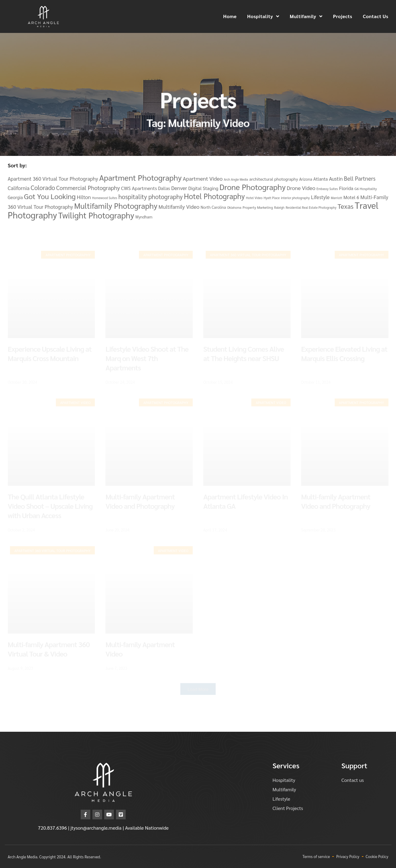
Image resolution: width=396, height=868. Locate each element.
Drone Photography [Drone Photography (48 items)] (253, 187)
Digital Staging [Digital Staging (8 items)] (203, 188)
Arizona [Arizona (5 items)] (306, 179)
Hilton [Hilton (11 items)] (84, 197)
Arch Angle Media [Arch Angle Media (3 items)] (236, 179)
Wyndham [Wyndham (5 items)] (144, 217)
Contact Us (375, 16)
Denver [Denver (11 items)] (179, 188)
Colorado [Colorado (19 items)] (43, 187)
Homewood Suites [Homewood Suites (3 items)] (105, 198)
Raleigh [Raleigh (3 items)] (279, 207)
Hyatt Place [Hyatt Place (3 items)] (272, 198)
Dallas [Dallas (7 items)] (164, 188)
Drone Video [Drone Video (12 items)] (301, 188)
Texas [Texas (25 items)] (346, 206)
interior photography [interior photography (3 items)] (295, 198)
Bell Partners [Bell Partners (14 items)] (360, 178)
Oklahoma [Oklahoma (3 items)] (234, 207)
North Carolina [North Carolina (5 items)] (213, 207)
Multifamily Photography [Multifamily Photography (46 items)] (116, 205)
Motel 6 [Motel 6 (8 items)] (351, 197)
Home (230, 16)
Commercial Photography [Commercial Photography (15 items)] (88, 188)
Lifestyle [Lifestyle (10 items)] (320, 197)
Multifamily (306, 16)
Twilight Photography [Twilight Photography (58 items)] (96, 215)
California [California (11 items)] (19, 188)
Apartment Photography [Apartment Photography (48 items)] (140, 177)
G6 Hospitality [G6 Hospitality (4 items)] (365, 189)
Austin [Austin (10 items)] (336, 179)
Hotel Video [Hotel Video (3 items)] (254, 198)
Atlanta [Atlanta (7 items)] (320, 179)
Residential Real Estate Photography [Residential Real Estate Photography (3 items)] (311, 207)
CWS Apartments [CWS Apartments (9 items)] (139, 188)
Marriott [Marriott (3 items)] (336, 198)
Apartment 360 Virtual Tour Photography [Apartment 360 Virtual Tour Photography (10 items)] (53, 179)
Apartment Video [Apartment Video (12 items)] (203, 178)
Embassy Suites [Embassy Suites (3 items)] (327, 189)
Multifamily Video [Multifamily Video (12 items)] (179, 207)
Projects (343, 16)
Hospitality (263, 16)
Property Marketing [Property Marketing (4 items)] (258, 207)
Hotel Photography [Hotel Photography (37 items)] (214, 196)
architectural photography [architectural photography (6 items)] (274, 179)
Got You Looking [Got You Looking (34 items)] (50, 196)
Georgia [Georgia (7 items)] (15, 197)
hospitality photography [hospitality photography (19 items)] (151, 197)
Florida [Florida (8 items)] (346, 188)
